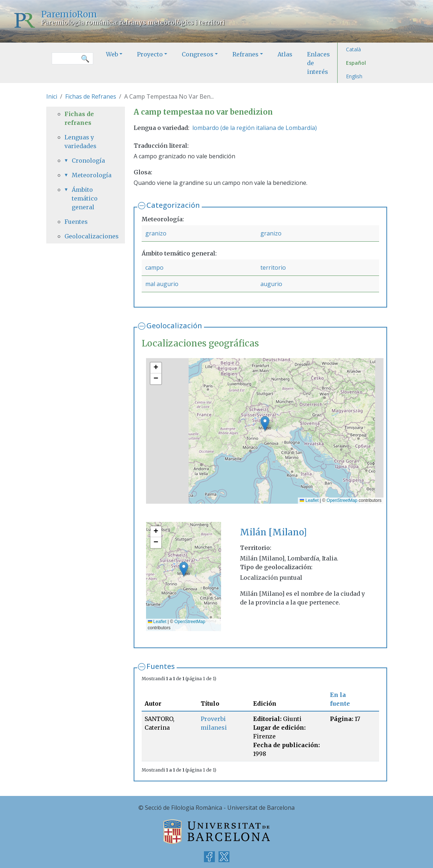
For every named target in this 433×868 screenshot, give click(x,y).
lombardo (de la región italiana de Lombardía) (255, 128)
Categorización (173, 205)
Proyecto (150, 54)
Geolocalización (174, 326)
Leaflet (309, 500)
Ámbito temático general (85, 198)
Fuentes (161, 666)
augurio (271, 284)
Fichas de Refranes (91, 96)
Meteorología (89, 175)
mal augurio (162, 284)
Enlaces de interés (318, 63)
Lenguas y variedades (80, 142)
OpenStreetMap (342, 500)
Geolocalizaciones (86, 236)
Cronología (88, 160)
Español (356, 63)
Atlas (285, 54)
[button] (265, 423)
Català (353, 49)
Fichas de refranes (79, 118)
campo (154, 267)
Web (112, 54)
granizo (156, 233)
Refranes (245, 54)
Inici (52, 96)
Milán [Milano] (273, 532)
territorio (273, 267)
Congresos (198, 54)
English (354, 76)
